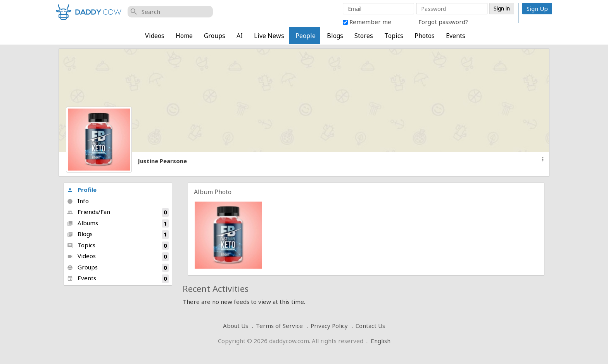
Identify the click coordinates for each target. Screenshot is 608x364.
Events (456, 36)
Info (78, 201)
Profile (82, 190)
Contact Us (370, 326)
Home (184, 36)
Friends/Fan (118, 212)
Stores (364, 36)
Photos (425, 36)
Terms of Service (279, 326)
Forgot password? (443, 22)
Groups (215, 36)
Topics (394, 36)
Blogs (335, 36)
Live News (269, 36)
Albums (118, 223)
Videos (155, 36)
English (381, 341)
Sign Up (537, 9)
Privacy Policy (329, 326)
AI (240, 36)
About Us (236, 326)
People (306, 36)
